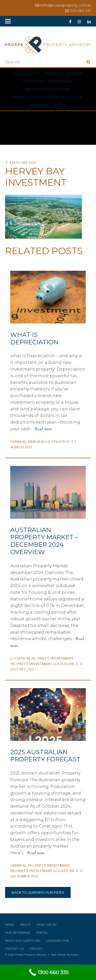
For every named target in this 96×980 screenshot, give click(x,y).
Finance (53, 73)
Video (60, 105)
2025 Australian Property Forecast (45, 756)
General (75, 73)
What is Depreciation (34, 338)
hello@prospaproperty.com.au (65, 5)
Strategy (39, 105)
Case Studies (26, 73)
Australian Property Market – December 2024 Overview (44, 541)
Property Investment (48, 89)
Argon (75, 955)
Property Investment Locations (48, 97)
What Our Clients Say (23, 941)
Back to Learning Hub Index (38, 892)
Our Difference (18, 933)
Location (33, 81)
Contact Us (14, 949)
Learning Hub (58, 941)
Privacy (36, 949)
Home (9, 925)
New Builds (61, 81)
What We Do (46, 925)
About (25, 925)
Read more (43, 429)
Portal (42, 933)
